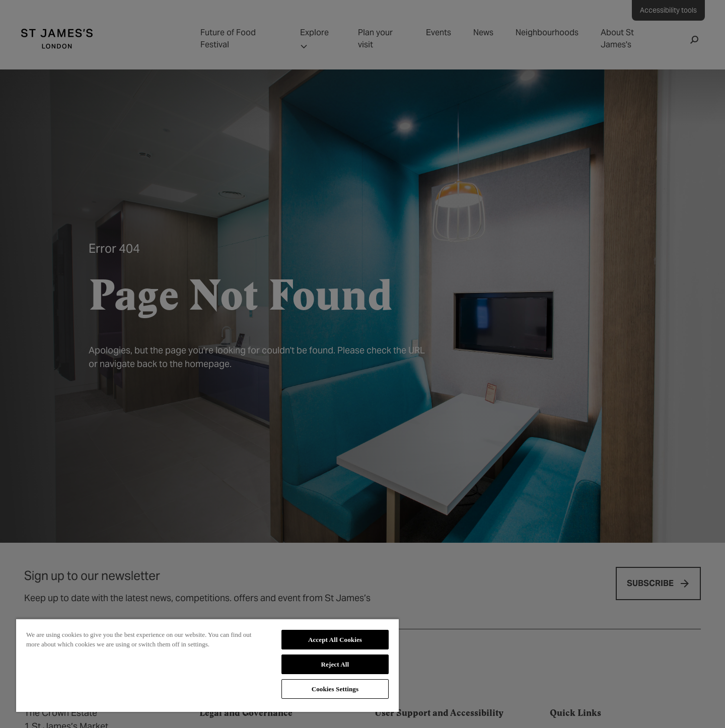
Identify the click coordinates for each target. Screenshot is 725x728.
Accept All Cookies (335, 640)
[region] (207, 665)
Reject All (335, 664)
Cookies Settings (335, 689)
